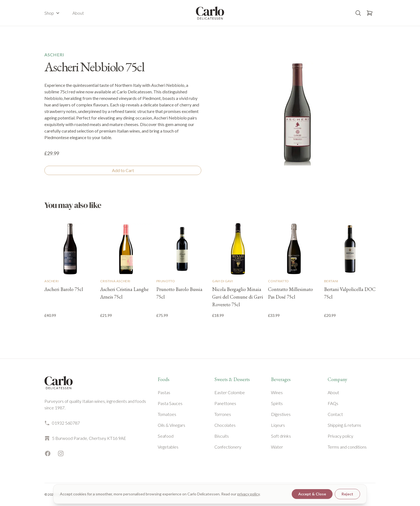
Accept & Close (312, 494)
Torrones (223, 414)
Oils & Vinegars (171, 425)
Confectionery (228, 447)
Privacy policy (340, 436)
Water (277, 447)
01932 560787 (62, 423)
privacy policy (248, 494)
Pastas (164, 392)
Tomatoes (167, 414)
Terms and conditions (347, 447)
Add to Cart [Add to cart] (123, 170)
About (78, 13)
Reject (347, 494)
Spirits (277, 403)
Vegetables (168, 447)
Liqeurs (278, 425)
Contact (335, 414)
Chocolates (225, 425)
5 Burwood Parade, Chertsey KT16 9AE (85, 438)
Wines (277, 392)
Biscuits (222, 436)
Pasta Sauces (170, 403)
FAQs (333, 403)
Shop (52, 13)
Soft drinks (281, 436)
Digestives (281, 414)
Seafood (166, 436)
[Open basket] (370, 13)
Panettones (225, 403)
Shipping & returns (344, 425)
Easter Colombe (230, 392)
